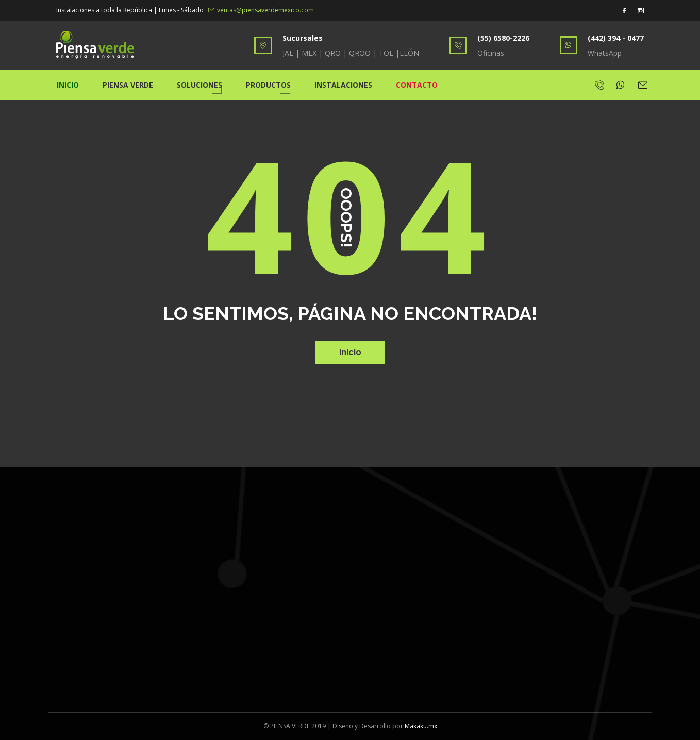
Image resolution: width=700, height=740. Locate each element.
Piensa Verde (128, 85)
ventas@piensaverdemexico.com (261, 10)
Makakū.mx (421, 726)
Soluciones (199, 85)
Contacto (417, 85)
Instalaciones (343, 85)
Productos (268, 85)
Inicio (68, 85)
